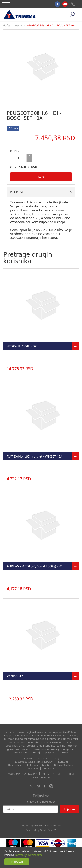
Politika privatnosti (38, 765)
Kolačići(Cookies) (64, 765)
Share (13, 128)
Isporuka (33, 768)
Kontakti (63, 762)
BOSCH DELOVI (41, 777)
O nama (27, 758)
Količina (15, 151)
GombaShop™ (48, 830)
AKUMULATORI (51, 774)
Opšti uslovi (15, 765)
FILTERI (70, 774)
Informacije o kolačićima (29, 855)
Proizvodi (43, 758)
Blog (56, 758)
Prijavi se (49, 768)
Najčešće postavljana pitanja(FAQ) (33, 762)
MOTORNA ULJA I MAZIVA (23, 774)
